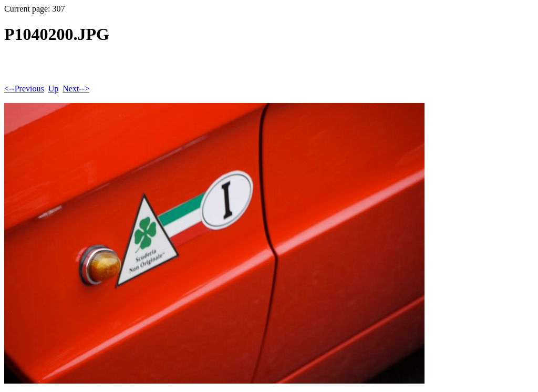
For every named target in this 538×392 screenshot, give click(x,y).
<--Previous (24, 89)
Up (54, 89)
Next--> (76, 89)
